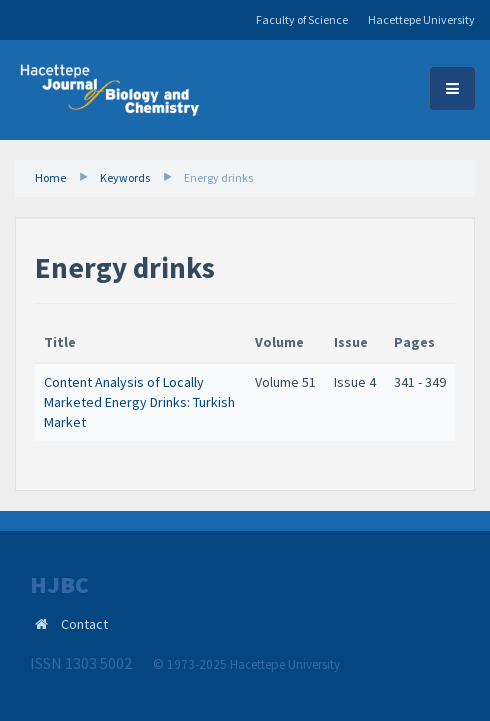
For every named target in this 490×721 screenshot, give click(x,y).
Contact (84, 624)
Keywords (125, 177)
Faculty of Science (302, 19)
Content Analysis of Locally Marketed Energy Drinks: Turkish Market (139, 401)
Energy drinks (218, 177)
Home (50, 177)
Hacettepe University (421, 19)
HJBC (59, 585)
